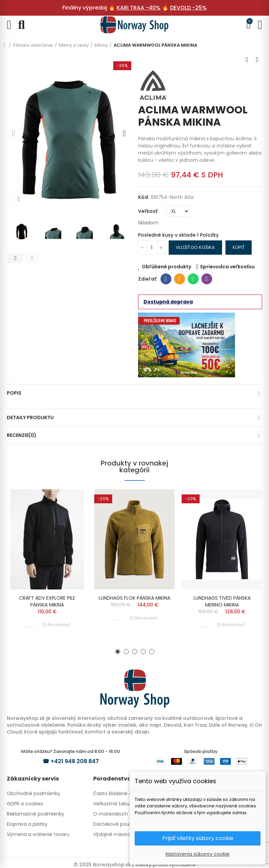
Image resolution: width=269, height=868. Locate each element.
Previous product (247, 60)
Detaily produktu (30, 417)
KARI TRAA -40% (139, 8)
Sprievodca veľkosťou (227, 267)
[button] (14, 133)
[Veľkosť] (178, 211)
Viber (207, 279)
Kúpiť (239, 247)
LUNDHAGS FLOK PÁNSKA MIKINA (134, 598)
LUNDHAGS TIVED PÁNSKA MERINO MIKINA (222, 601)
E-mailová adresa (179, 279)
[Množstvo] (152, 248)
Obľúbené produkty (166, 267)
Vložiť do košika (195, 247)
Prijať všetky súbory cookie (198, 838)
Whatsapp (193, 279)
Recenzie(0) (22, 435)
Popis (14, 393)
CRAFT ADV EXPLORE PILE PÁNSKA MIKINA (47, 601)
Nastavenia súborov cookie (198, 854)
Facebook (166, 279)
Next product (257, 60)
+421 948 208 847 (75, 761)
